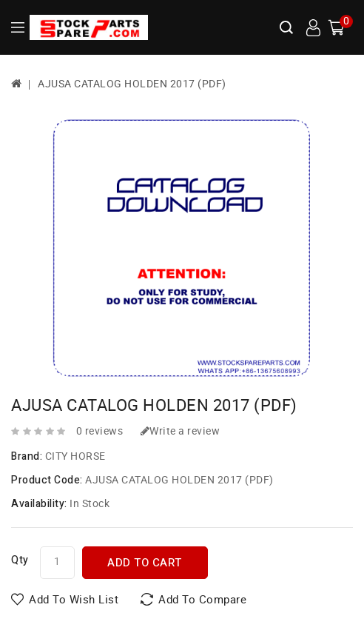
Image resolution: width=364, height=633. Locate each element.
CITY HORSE (75, 456)
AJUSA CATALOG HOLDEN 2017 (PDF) (132, 84)
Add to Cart (145, 563)
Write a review (181, 431)
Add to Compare (202, 600)
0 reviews (100, 431)
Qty (20, 560)
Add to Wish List (74, 600)
